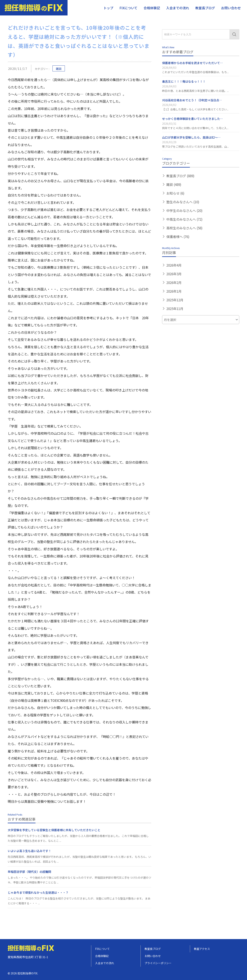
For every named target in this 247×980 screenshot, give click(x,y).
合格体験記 (152, 8)
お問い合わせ (231, 8)
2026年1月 (174, 291)
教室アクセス (202, 949)
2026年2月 (174, 282)
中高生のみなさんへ (184, 219)
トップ (108, 8)
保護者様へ (178, 237)
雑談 (59, 69)
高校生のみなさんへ (184, 228)
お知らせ (175, 193)
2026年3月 (174, 274)
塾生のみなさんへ (183, 202)
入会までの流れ (178, 8)
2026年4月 (174, 265)
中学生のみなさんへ (184, 210)
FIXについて (128, 8)
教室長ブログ (205, 8)
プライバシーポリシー (158, 963)
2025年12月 (175, 300)
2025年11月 (175, 309)
